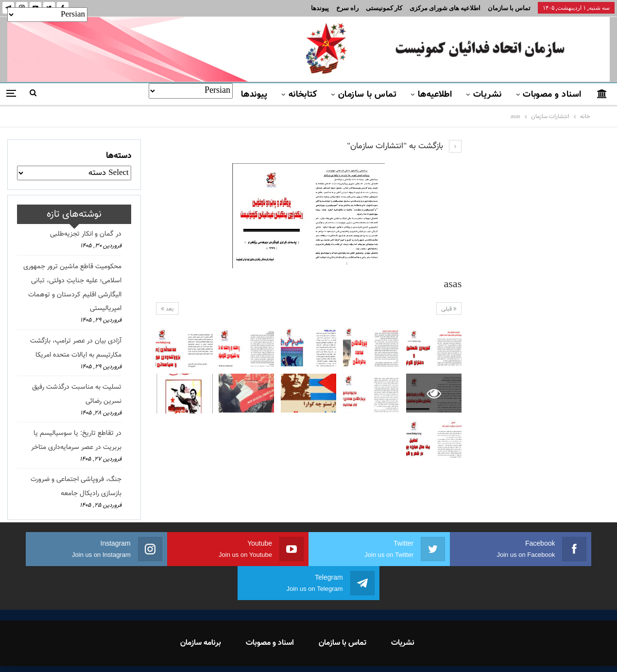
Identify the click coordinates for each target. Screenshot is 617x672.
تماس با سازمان (509, 8)
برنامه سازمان (201, 609)
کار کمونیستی (384, 8)
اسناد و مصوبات (552, 95)
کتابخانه (303, 95)
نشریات (488, 95)
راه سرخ (347, 8)
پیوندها (320, 8)
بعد (167, 309)
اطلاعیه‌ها (435, 95)
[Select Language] (191, 91)
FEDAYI (287, 652)
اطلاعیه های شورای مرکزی (445, 8)
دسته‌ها (119, 156)
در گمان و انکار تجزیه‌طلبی (86, 234)
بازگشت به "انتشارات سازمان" (404, 146)
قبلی (449, 309)
